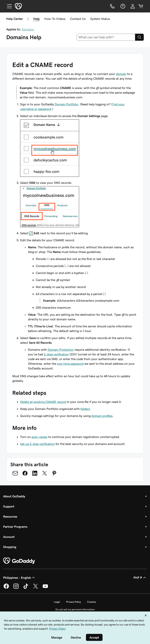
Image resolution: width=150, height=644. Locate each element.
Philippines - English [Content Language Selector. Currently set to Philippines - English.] (19, 578)
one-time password (70, 364)
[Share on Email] (15, 473)
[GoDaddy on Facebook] (6, 588)
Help (36, 19)
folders (85, 409)
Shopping (10, 547)
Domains (28, 29)
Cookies (92, 602)
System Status (100, 19)
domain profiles (102, 416)
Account (9, 537)
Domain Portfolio (66, 104)
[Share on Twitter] (45, 473)
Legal (57, 602)
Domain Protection (61, 350)
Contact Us (78, 19)
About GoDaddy (14, 496)
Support (9, 506)
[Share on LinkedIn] (35, 473)
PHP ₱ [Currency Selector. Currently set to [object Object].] (140, 578)
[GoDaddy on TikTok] (26, 588)
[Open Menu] (8, 6)
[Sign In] (133, 6)
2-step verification (56, 354)
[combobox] (106, 37)
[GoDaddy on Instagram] (16, 588)
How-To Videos (55, 19)
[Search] (139, 37)
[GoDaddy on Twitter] (36, 588)
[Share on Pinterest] (54, 473)
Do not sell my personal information (75, 609)
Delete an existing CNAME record (43, 402)
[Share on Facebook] (25, 473)
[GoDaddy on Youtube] (45, 588)
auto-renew (39, 437)
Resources (10, 516)
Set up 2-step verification (37, 444)
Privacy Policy (74, 602)
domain (121, 74)
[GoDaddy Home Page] (19, 561)
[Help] (122, 6)
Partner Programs (15, 527)
